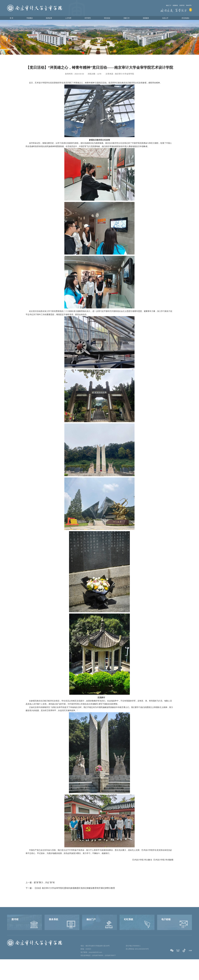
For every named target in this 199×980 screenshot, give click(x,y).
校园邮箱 (168, 5)
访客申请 (178, 5)
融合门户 (158, 5)
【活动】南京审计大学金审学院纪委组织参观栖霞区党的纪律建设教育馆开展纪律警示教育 (74, 890)
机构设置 (49, 19)
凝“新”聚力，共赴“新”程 (44, 884)
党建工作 (125, 19)
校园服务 (144, 19)
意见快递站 (183, 19)
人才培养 (68, 19)
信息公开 (163, 19)
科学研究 (87, 19)
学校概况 (30, 19)
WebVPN (188, 5)
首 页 (13, 19)
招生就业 (106, 19)
